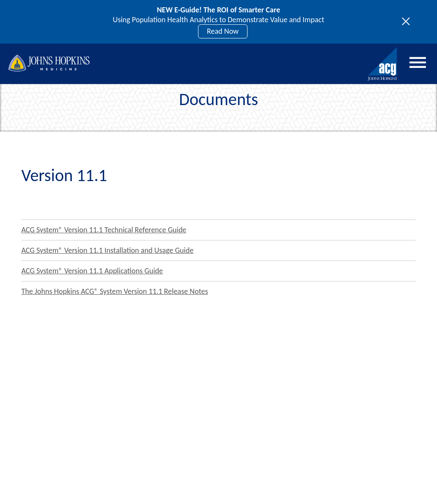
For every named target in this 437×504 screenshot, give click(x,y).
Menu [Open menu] (418, 63)
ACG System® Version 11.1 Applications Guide (92, 271)
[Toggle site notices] (408, 22)
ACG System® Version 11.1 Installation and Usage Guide (107, 250)
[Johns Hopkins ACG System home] (383, 64)
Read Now (223, 31)
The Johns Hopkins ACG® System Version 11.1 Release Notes (115, 291)
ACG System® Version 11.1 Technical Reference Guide (104, 230)
